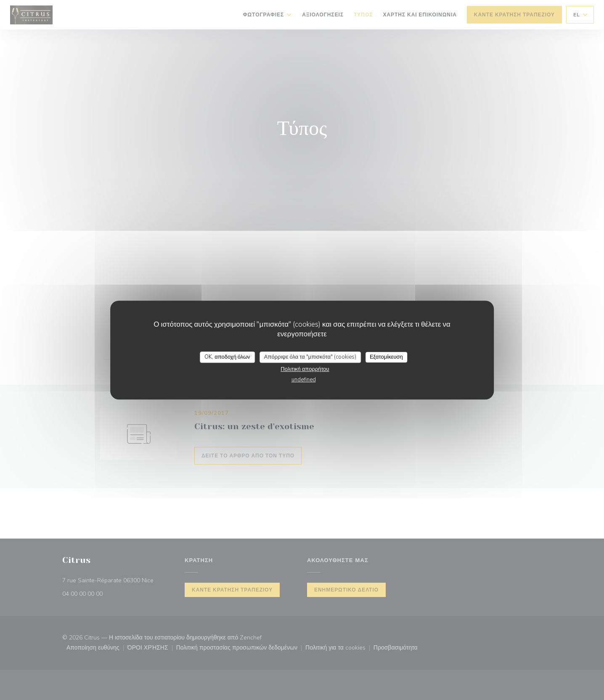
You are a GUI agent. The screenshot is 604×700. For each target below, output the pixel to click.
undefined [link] (304, 380)
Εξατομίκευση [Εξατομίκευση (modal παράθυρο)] (386, 357)
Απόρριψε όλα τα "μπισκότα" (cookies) (310, 357)
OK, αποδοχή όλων (227, 357)
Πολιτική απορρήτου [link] (305, 369)
